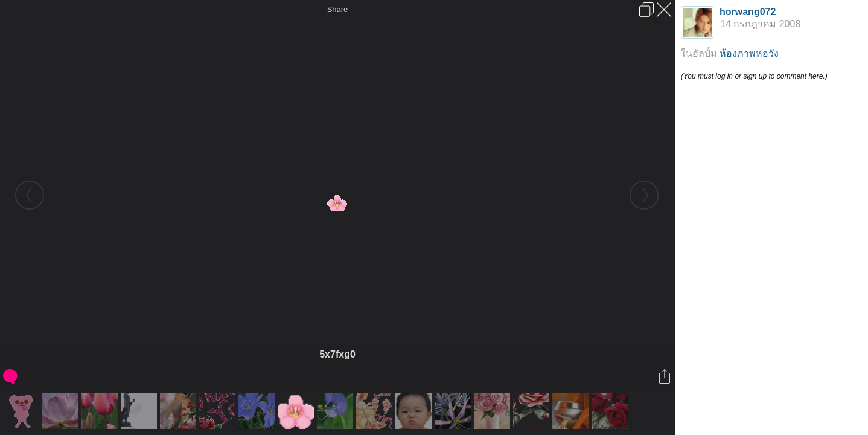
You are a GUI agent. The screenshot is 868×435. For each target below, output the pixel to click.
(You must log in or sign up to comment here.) (754, 76)
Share (338, 9)
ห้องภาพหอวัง (749, 53)
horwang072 (748, 12)
